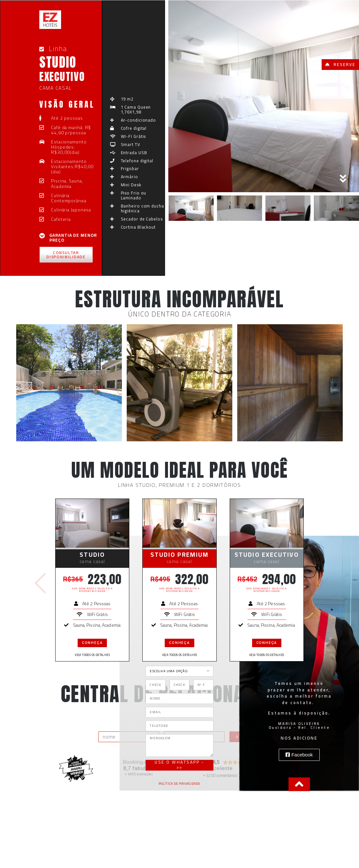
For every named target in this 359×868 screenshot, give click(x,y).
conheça (92, 643)
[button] (340, 65)
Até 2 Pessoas (96, 604)
